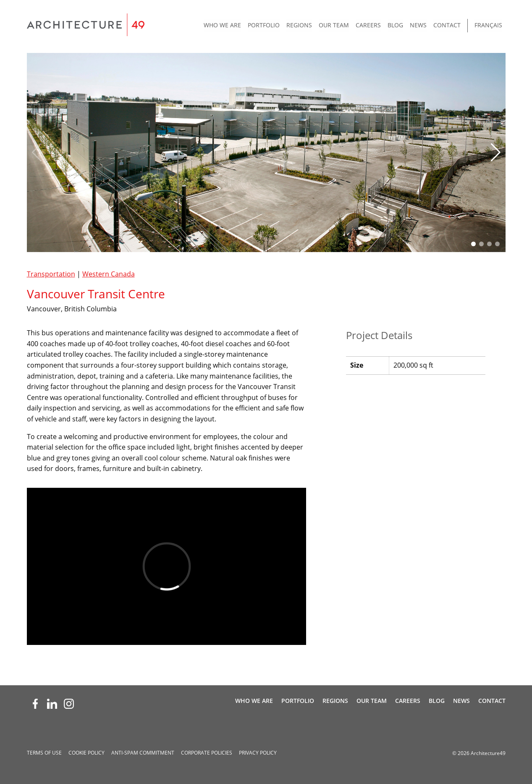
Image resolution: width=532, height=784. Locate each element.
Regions (299, 25)
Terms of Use (44, 753)
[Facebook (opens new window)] (35, 704)
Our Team (334, 25)
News (418, 25)
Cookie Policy (86, 753)
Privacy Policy (258, 753)
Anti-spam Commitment (143, 753)
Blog (395, 25)
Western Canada (109, 274)
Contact (447, 25)
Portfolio (264, 25)
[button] (496, 153)
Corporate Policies (207, 753)
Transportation (51, 274)
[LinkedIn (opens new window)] (52, 704)
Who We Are (222, 25)
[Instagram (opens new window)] (69, 704)
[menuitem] (222, 26)
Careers (368, 25)
